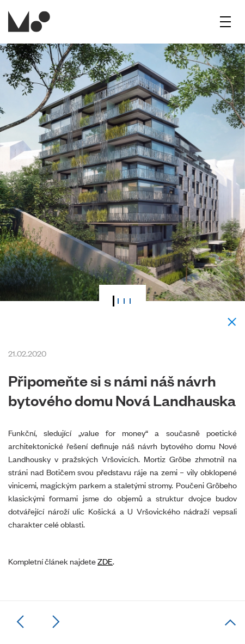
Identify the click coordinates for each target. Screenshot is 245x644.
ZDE (105, 561)
